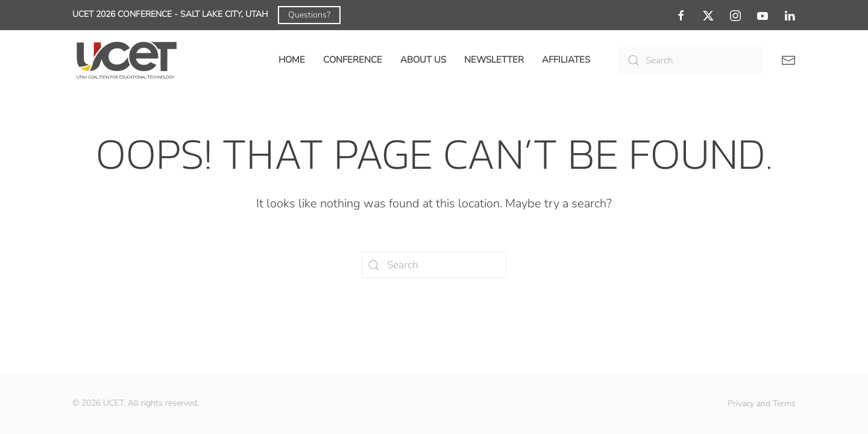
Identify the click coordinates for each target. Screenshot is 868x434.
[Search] (691, 61)
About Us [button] (423, 60)
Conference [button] (353, 60)
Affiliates (566, 60)
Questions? (309, 15)
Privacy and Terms (762, 404)
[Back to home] (127, 60)
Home (292, 60)
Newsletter (494, 60)
